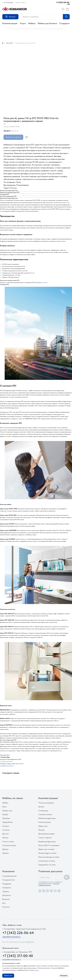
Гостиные (6, 830)
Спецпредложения (9, 876)
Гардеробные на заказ (47, 865)
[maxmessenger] (40, 891)
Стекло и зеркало (45, 838)
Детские (5, 834)
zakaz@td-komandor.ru (7, 766)
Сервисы (6, 891)
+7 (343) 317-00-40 (18, 956)
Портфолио (7, 888)
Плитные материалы (46, 803)
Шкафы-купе (7, 811)
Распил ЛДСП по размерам (49, 845)
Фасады (41, 830)
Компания (8, 871)
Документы (7, 895)
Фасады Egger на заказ (47, 853)
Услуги (23, 23)
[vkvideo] (48, 891)
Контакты (6, 907)
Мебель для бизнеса (47, 23)
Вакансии (6, 899)
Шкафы (5, 814)
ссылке (45, 282)
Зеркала (5, 853)
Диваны (5, 849)
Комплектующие (10, 23)
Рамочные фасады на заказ (49, 857)
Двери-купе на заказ (46, 849)
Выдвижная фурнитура (47, 842)
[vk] (44, 891)
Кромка (41, 807)
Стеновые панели (9, 845)
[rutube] (51, 891)
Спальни (6, 826)
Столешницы (43, 811)
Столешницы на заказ (47, 861)
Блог (4, 903)
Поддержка (7, 884)
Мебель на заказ (13, 798)
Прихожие (6, 818)
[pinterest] (59, 891)
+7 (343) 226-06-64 (63, 3)
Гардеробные (7, 822)
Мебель (32, 23)
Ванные (5, 838)
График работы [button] (21, 2)
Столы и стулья (8, 842)
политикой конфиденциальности (49, 884)
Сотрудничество (9, 880)
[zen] (55, 891)
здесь (37, 970)
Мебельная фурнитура (47, 818)
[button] (63, 9)
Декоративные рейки (46, 834)
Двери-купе (43, 826)
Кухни (4, 807)
